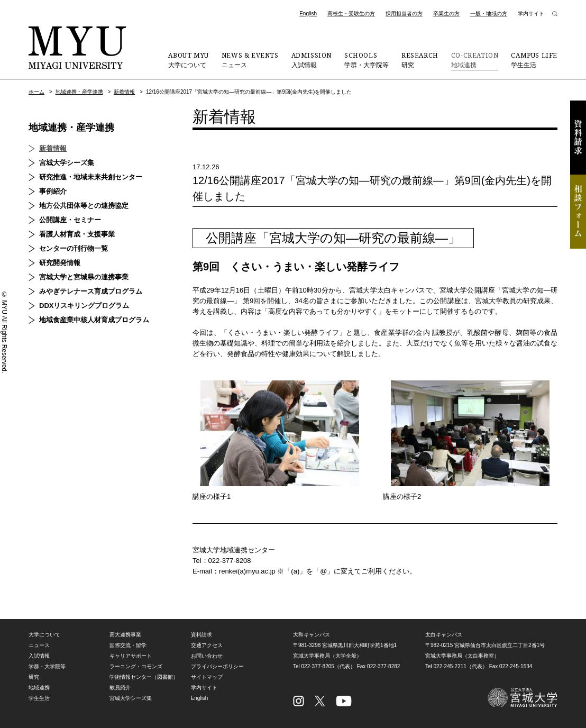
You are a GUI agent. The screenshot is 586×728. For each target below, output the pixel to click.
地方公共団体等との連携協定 (84, 206)
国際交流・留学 (128, 645)
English (308, 13)
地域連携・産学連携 (79, 92)
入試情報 (312, 60)
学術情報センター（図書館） (144, 677)
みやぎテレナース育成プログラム (91, 291)
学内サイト (531, 13)
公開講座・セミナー (70, 220)
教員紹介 (120, 688)
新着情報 (124, 92)
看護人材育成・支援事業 (77, 234)
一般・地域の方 (489, 13)
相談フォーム (578, 212)
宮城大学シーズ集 (67, 163)
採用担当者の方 (404, 13)
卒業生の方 (446, 13)
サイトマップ (207, 677)
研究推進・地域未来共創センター (91, 177)
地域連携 (475, 60)
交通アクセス (207, 645)
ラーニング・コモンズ (136, 666)
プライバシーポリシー (217, 666)
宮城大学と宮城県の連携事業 (84, 277)
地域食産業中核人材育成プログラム (94, 320)
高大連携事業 (125, 635)
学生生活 (534, 60)
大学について (188, 60)
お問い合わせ (207, 656)
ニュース (250, 60)
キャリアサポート (131, 656)
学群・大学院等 (367, 60)
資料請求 (578, 138)
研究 (420, 60)
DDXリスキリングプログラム (84, 306)
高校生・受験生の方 (351, 13)
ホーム (36, 92)
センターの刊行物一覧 (74, 248)
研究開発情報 (60, 263)
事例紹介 (53, 191)
